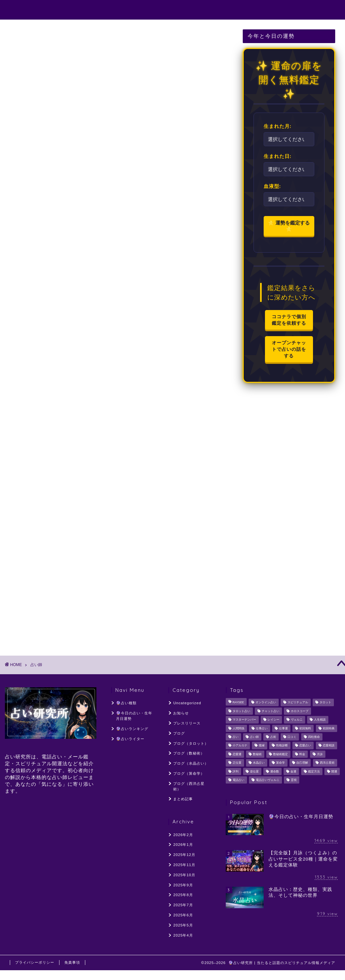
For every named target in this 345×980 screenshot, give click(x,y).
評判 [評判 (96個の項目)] (236, 771)
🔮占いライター (264, 10)
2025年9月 (183, 885)
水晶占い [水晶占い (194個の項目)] (259, 763)
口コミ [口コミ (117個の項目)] (292, 737)
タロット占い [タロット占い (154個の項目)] (241, 711)
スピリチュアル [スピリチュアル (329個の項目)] (298, 703)
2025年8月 (183, 895)
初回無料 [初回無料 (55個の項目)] (305, 728)
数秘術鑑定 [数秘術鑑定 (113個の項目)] (280, 754)
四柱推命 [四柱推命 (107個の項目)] (314, 737)
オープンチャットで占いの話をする (289, 349)
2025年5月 (183, 925)
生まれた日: (278, 156)
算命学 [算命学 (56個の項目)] (280, 763)
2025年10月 (184, 875)
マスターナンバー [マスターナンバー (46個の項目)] (244, 720)
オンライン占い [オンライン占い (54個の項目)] (266, 703)
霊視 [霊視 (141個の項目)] (294, 780)
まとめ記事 (183, 799)
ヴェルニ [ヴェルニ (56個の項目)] (297, 720)
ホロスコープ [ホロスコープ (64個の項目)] (300, 711)
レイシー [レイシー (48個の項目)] (273, 720)
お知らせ (181, 713)
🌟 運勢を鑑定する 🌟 (289, 226)
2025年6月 (183, 915)
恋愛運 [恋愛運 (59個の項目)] (237, 754)
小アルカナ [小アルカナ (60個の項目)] (240, 746)
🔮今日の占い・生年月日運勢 (148, 10)
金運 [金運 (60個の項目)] (293, 771)
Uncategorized (187, 703)
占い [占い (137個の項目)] (236, 737)
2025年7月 (183, 905)
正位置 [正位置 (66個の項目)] (237, 763)
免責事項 (72, 962)
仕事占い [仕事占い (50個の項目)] (262, 728)
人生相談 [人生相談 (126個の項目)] (320, 720)
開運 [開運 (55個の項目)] (334, 771)
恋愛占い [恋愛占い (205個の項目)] (305, 746)
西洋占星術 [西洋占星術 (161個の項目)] (327, 763)
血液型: (272, 186)
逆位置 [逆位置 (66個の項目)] (254, 771)
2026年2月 (183, 835)
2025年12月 (184, 855)
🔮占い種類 (91, 10)
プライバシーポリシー (35, 962)
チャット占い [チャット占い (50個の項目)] (271, 711)
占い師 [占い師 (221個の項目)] (254, 737)
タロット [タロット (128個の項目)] (325, 703)
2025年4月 (183, 935)
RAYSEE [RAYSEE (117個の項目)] (238, 703)
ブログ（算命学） (189, 773)
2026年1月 (183, 845)
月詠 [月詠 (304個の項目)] (320, 754)
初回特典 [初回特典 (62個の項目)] (329, 728)
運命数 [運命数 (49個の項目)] (275, 771)
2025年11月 (184, 865)
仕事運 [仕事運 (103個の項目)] (283, 728)
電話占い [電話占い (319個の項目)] (238, 780)
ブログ (179, 733)
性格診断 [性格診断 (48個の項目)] (282, 746)
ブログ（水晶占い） (191, 763)
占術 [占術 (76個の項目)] (273, 737)
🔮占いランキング (214, 10)
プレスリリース (187, 723)
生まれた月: (278, 126)
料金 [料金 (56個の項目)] (302, 754)
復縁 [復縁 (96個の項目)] (262, 746)
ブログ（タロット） (191, 743)
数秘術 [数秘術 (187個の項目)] (257, 754)
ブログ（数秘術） (189, 753)
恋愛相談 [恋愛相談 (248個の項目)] (329, 746)
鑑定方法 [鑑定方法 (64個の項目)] (314, 771)
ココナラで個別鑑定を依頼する (289, 320)
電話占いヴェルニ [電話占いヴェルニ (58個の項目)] (268, 780)
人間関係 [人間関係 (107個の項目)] (238, 728)
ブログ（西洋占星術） (189, 786)
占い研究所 (27, 9)
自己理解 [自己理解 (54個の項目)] (302, 763)
